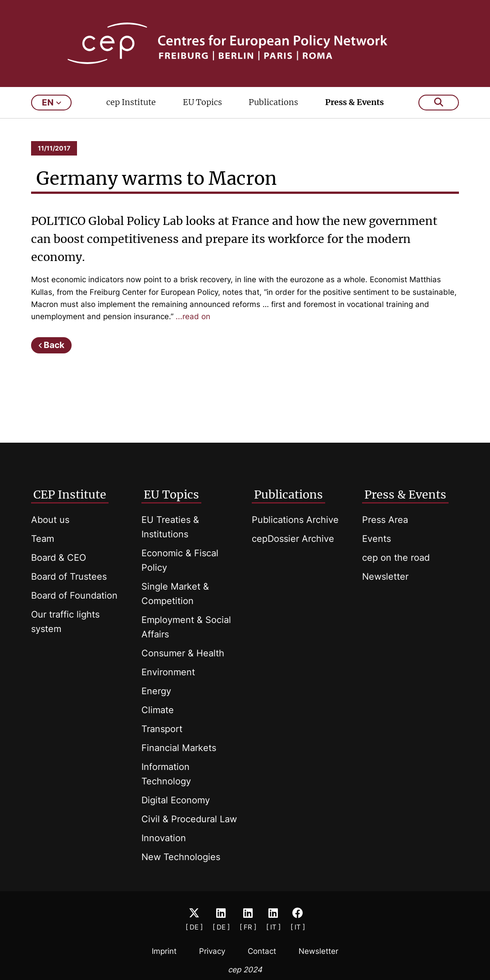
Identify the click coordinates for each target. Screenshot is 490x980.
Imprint (164, 951)
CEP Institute (70, 495)
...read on (193, 316)
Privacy (212, 951)
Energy (156, 691)
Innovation (164, 838)
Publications (273, 102)
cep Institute (131, 102)
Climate (158, 710)
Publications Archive (295, 520)
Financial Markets (179, 748)
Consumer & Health (183, 653)
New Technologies (181, 857)
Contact (262, 951)
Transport (162, 729)
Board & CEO (59, 558)
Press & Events (354, 102)
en (52, 103)
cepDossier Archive (293, 539)
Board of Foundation (74, 595)
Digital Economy (176, 800)
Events (377, 539)
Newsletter (385, 577)
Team (43, 539)
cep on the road (396, 558)
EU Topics (202, 102)
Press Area (385, 520)
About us (50, 520)
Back (54, 345)
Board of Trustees (69, 577)
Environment (168, 672)
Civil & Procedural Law (189, 819)
